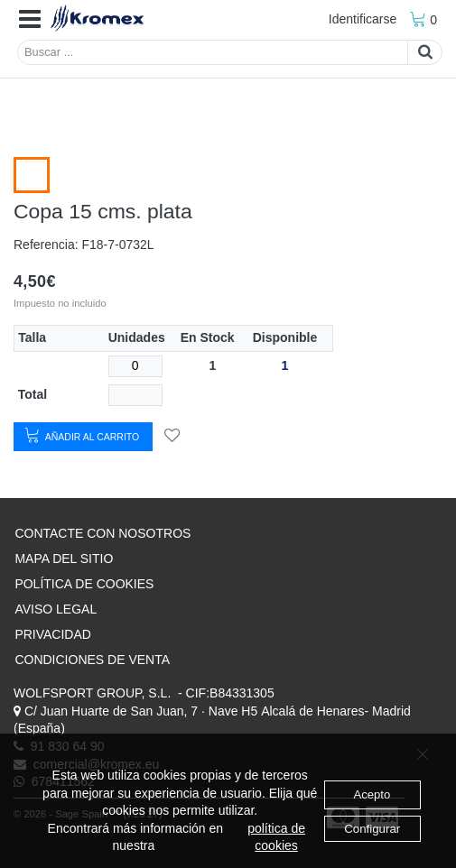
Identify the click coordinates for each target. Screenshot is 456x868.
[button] (30, 20)
